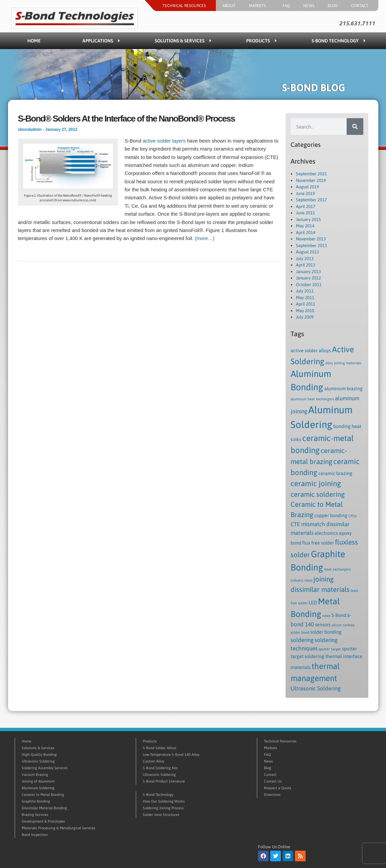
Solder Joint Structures (161, 815)
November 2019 (311, 180)
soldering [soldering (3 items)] (302, 640)
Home (34, 41)
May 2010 (305, 311)
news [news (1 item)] (326, 616)
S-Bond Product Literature (164, 781)
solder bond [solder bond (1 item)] (300, 632)
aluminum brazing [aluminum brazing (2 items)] (343, 389)
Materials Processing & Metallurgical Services (59, 828)
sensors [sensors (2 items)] (323, 625)
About (229, 6)
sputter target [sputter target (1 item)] (330, 649)
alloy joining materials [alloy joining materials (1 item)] (343, 363)
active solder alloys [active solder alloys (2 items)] (311, 351)
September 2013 (311, 246)
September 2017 (311, 200)
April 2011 (306, 304)
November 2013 (311, 239)
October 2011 (309, 285)
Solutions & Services (183, 41)
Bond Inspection (35, 835)
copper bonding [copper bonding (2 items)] (331, 515)
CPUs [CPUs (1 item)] (352, 516)
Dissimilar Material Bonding (44, 808)
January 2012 (308, 278)
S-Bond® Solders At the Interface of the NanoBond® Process (126, 119)
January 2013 (308, 272)
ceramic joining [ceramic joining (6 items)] (316, 483)
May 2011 (305, 298)
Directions (272, 795)
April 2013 (306, 265)
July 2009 (305, 317)
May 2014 (305, 226)
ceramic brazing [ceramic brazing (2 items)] (335, 473)
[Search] (355, 127)
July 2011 (305, 291)
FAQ (286, 6)
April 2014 (306, 233)
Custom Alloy (153, 761)
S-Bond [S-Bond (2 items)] (339, 615)
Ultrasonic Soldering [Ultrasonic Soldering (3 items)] (316, 688)
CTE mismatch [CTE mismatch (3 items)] (308, 524)
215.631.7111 (357, 23)
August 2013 (307, 252)
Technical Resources (186, 6)
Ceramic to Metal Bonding (43, 795)
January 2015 (308, 220)
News (309, 6)
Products (261, 41)
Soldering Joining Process (163, 808)
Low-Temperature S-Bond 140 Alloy (171, 754)
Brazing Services (35, 815)
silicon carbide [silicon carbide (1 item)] (343, 625)
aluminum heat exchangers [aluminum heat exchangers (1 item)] (312, 399)
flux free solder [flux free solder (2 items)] (318, 543)
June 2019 (305, 193)
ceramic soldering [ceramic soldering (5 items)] (318, 494)
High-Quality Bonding (39, 754)
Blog (333, 6)
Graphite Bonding (36, 801)
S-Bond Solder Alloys (160, 748)
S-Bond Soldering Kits (160, 768)
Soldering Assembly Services (45, 768)
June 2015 (305, 213)
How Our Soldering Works (164, 801)
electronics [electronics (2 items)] (326, 533)
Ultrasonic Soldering (38, 761)
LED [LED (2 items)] (313, 603)
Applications (101, 41)
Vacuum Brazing (35, 775)
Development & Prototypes (43, 821)
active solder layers (164, 141)
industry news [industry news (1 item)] (301, 580)
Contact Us (273, 781)
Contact (361, 6)
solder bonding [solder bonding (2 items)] (326, 632)
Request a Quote (278, 788)
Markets (259, 6)
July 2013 (305, 259)
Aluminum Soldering (38, 788)
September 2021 (311, 174)
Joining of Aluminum (38, 781)
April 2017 (306, 206)
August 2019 (307, 187)
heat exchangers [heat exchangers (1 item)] (337, 569)
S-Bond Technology (338, 41)
